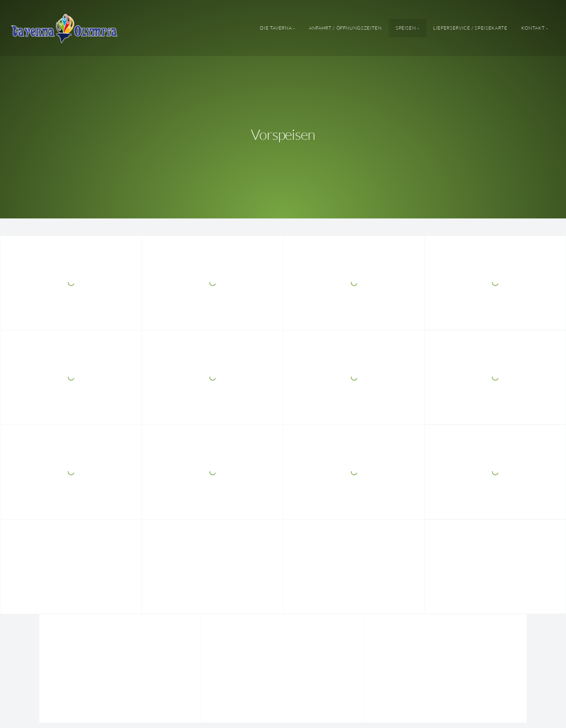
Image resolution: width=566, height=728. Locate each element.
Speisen (406, 28)
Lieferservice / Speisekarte (470, 28)
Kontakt (533, 28)
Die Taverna (276, 28)
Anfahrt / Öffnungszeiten (345, 28)
